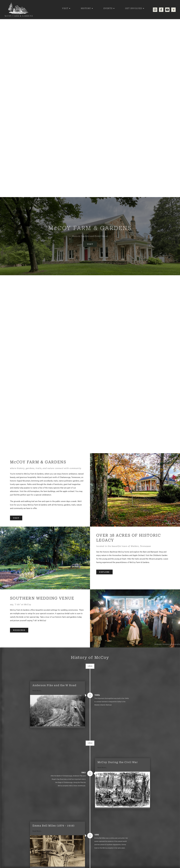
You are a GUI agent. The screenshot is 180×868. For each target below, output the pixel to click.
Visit (90, 244)
